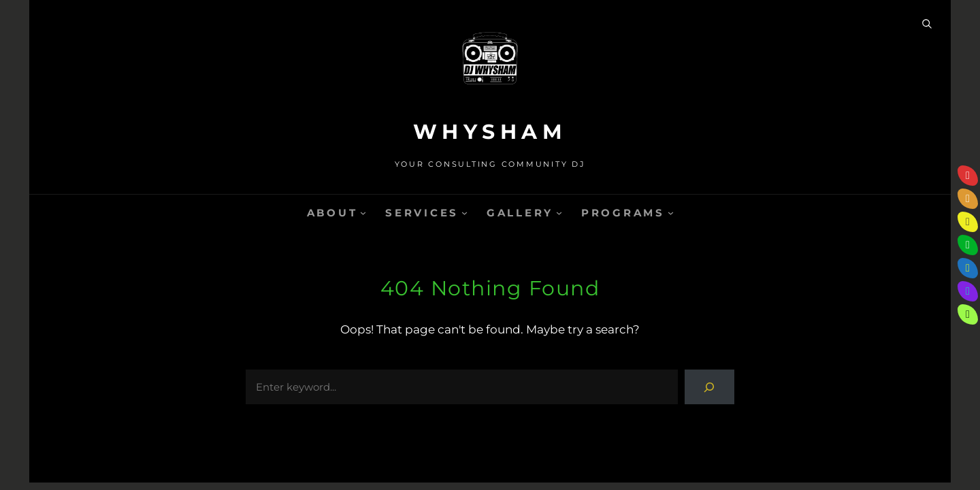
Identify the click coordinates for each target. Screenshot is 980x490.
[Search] (709, 387)
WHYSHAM (490, 132)
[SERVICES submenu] (464, 213)
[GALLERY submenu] (559, 213)
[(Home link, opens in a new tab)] (490, 65)
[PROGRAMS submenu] (671, 213)
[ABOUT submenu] (363, 213)
